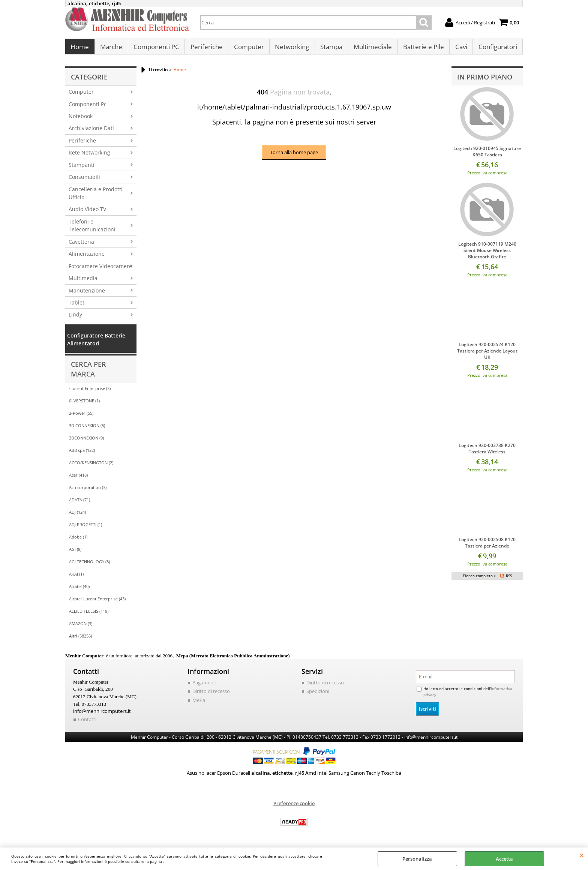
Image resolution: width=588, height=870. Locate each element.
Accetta (504, 859)
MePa (199, 704)
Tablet (76, 306)
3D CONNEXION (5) (87, 429)
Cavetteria (81, 245)
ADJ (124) (77, 516)
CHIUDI (582, 855)
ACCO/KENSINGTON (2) (91, 466)
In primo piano (485, 81)
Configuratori (494, 49)
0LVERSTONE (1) (84, 404)
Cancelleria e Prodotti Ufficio (96, 197)
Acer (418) (78, 479)
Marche (111, 49)
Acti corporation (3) (88, 491)
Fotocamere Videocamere (100, 270)
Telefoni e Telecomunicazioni (92, 229)
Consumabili (84, 181)
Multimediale (370, 49)
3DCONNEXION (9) (86, 442)
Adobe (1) (78, 541)
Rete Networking (89, 157)
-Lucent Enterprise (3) (90, 392)
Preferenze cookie (294, 807)
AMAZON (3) (81, 627)
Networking (290, 49)
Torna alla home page (294, 156)
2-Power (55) (81, 417)
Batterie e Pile (421, 49)
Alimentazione (87, 257)
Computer (247, 49)
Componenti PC (156, 49)
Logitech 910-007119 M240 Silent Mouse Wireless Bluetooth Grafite (487, 254)
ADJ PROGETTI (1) (85, 528)
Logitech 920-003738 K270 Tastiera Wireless (487, 452)
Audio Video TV (87, 213)
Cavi (458, 49)
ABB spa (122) (82, 454)
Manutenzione (87, 294)
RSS (509, 579)
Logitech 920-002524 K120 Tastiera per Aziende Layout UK (487, 355)
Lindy (75, 319)
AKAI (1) (76, 578)
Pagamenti (204, 686)
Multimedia (83, 282)
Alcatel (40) (79, 590)
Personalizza (417, 859)
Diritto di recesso (211, 695)
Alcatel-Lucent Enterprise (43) (97, 602)
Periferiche (205, 49)
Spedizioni (318, 695)
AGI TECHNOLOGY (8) (89, 565)
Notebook (81, 120)
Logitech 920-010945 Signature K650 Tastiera (487, 155)
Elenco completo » (479, 579)
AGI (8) (75, 553)
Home (80, 49)
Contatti (87, 723)
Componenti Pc (88, 108)
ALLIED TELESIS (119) (89, 615)
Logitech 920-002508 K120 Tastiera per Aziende (487, 546)
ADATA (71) (79, 503)
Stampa (329, 49)
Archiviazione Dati (91, 132)
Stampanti (82, 169)
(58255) (80, 640)
